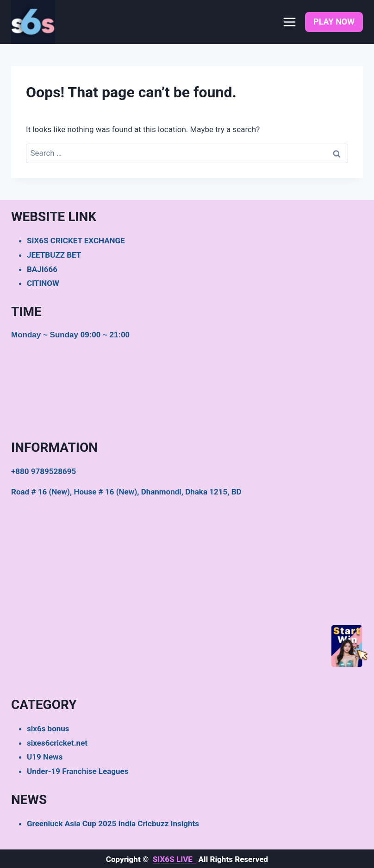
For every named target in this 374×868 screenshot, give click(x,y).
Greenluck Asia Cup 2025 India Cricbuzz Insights (113, 824)
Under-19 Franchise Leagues (78, 771)
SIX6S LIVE (175, 859)
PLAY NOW (334, 22)
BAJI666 (42, 269)
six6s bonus (48, 729)
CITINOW (43, 283)
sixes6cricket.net (57, 743)
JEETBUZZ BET (54, 255)
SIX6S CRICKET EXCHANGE (76, 241)
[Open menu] (289, 22)
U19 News (45, 757)
